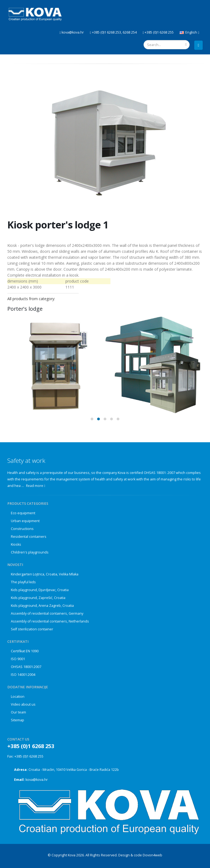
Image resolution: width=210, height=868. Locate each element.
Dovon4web (152, 855)
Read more (36, 486)
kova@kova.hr (37, 780)
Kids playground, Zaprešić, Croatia (38, 598)
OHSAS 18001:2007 (26, 667)
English (189, 32)
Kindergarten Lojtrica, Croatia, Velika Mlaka (45, 574)
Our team (18, 712)
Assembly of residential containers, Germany (47, 613)
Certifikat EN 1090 (25, 651)
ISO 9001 (18, 659)
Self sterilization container (32, 629)
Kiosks (16, 544)
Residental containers (29, 537)
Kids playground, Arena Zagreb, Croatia (42, 606)
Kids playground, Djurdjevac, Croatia (40, 590)
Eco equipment (23, 513)
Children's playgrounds (30, 552)
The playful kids (23, 582)
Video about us (23, 704)
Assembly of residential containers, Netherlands (50, 621)
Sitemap (17, 720)
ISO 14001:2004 (23, 675)
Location (18, 697)
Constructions (22, 529)
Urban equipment (25, 521)
